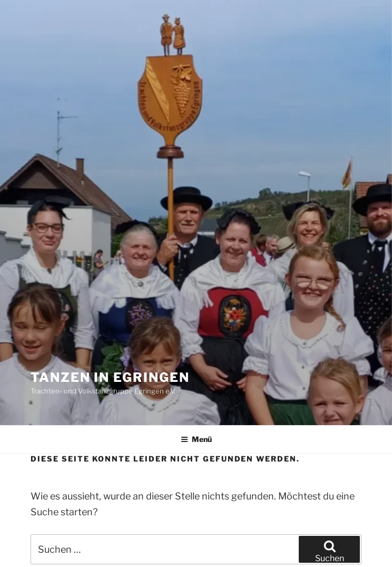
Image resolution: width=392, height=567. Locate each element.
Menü (196, 439)
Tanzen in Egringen (110, 377)
